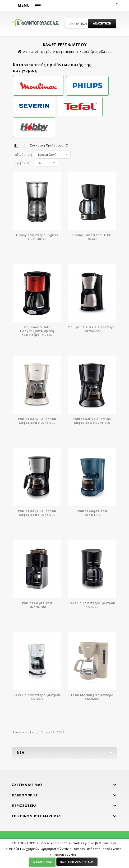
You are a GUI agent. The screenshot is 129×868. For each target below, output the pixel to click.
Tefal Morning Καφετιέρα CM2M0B (92, 697)
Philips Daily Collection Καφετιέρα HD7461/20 (92, 421)
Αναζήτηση (102, 23)
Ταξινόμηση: (23, 155)
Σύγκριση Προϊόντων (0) (49, 145)
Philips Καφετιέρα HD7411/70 (92, 513)
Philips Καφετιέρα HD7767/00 (37, 605)
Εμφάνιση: (23, 163)
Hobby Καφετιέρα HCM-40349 (92, 237)
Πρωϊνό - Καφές (39, 52)
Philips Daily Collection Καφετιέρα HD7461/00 (37, 421)
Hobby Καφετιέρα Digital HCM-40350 (37, 237)
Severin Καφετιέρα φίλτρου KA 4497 (37, 697)
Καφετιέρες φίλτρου (96, 52)
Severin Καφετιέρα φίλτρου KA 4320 (92, 605)
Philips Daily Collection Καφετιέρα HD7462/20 (37, 513)
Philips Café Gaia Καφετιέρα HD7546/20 (92, 329)
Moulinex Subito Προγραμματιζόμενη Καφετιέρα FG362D (37, 331)
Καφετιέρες (65, 52)
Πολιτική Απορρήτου (77, 862)
